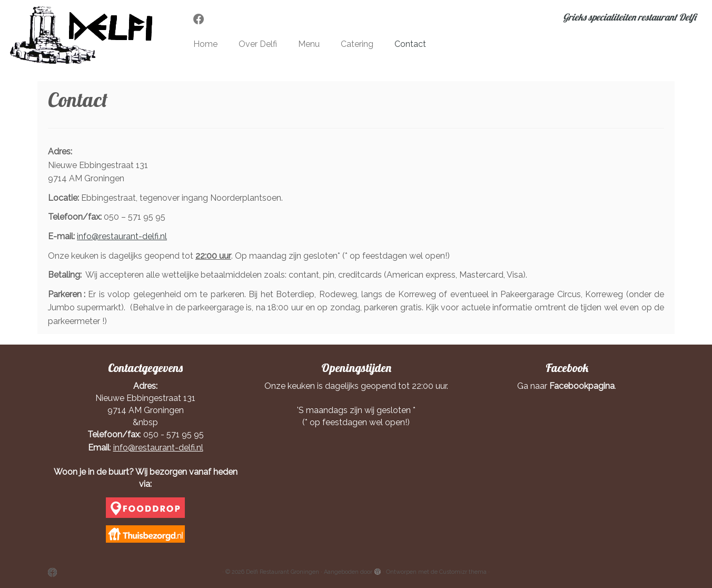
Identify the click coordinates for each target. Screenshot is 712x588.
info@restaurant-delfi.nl (122, 236)
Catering (357, 44)
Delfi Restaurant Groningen (283, 572)
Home (205, 44)
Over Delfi (258, 44)
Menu (309, 44)
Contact (410, 44)
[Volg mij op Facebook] (202, 19)
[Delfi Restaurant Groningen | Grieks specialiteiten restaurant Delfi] (82, 35)
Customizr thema (463, 572)
